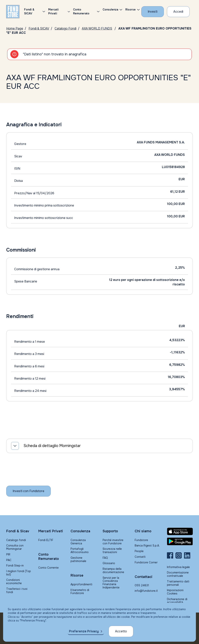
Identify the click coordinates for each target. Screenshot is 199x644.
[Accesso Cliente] (178, 12)
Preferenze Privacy (84, 631)
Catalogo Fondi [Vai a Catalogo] (65, 28)
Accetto (121, 631)
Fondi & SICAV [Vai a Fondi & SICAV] (39, 28)
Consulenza (110, 10)
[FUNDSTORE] (13, 12)
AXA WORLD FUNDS (97, 28)
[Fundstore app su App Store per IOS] (180, 531)
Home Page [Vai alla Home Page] (15, 28)
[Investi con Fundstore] (153, 12)
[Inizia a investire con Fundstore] (28, 491)
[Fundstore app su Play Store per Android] (180, 541)
